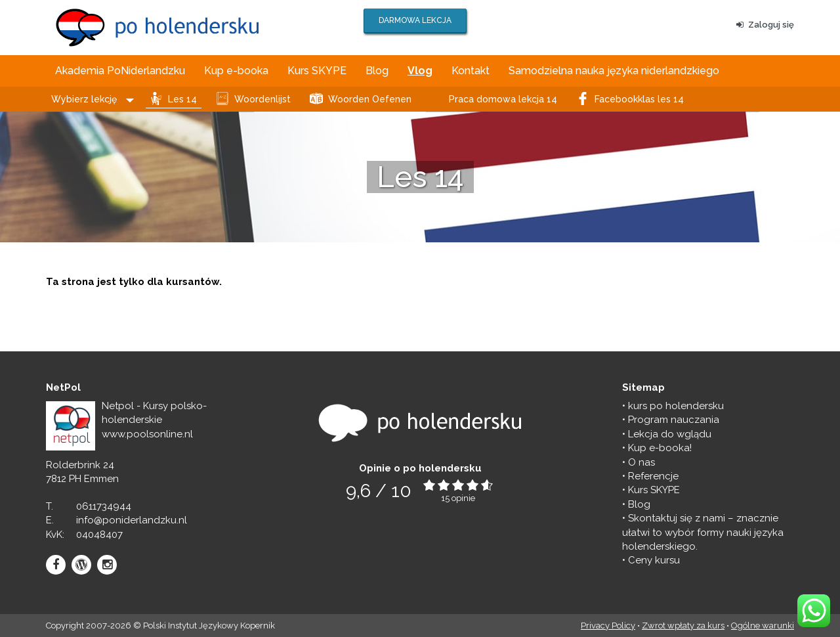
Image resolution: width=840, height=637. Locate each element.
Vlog (420, 71)
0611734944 (104, 506)
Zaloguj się (765, 25)
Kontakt (471, 71)
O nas (641, 462)
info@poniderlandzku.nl (132, 520)
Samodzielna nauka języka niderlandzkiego (614, 71)
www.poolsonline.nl (147, 434)
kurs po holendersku (676, 406)
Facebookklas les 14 (639, 99)
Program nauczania (674, 420)
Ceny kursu (654, 560)
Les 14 (182, 99)
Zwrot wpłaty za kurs (683, 626)
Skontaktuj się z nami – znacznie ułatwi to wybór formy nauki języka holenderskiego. (703, 532)
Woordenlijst (262, 99)
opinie (463, 498)
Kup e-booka (236, 71)
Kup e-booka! (660, 448)
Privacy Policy (608, 626)
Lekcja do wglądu (670, 434)
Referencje (653, 476)
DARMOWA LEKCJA (415, 20)
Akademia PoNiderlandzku (120, 71)
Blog (377, 71)
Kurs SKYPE (317, 71)
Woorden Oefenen (370, 99)
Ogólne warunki (763, 626)
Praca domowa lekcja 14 (503, 99)
